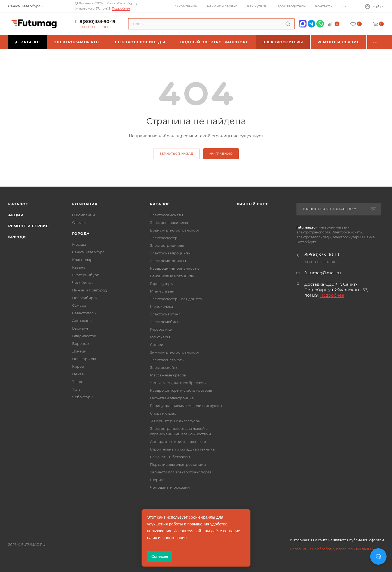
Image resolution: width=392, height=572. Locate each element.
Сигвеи (157, 345)
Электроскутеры (165, 238)
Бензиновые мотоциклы (172, 276)
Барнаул (80, 328)
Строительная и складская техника (182, 449)
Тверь (78, 382)
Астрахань (82, 321)
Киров (78, 366)
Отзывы (79, 223)
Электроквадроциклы (170, 253)
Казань (79, 267)
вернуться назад (177, 154)
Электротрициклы (167, 245)
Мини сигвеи (162, 291)
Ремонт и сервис (28, 226)
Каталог (18, 204)
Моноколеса (162, 306)
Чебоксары (83, 397)
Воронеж (81, 343)
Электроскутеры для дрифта (176, 299)
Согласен (160, 556)
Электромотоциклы (168, 261)
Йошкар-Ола (84, 359)
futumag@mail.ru (323, 273)
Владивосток (84, 336)
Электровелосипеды (169, 223)
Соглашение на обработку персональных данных (332, 549)
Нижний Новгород (89, 290)
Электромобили (165, 322)
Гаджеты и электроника (172, 398)
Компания (85, 204)
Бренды (17, 237)
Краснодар (82, 260)
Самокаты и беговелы (170, 457)
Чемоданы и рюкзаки (170, 487)
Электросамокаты (166, 215)
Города (81, 233)
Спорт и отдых (163, 413)
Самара (79, 305)
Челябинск (82, 282)
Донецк (79, 351)
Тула (76, 389)
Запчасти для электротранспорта (181, 472)
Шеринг (157, 480)
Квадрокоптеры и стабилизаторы (181, 390)
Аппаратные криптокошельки (178, 442)
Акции (16, 215)
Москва (79, 244)
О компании (84, 215)
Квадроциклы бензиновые (175, 268)
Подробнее (121, 8)
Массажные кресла (168, 375)
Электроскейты (164, 367)
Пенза (78, 374)
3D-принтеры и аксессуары (175, 421)
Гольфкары (160, 337)
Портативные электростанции (178, 464)
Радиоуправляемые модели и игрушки (186, 406)
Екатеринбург (85, 275)
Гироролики (161, 329)
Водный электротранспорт (175, 230)
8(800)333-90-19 (97, 22)
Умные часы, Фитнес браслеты (178, 383)
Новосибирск (85, 298)
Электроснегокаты (167, 360)
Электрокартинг (165, 314)
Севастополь (84, 313)
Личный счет (252, 204)
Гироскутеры (162, 284)
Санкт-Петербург (88, 252)
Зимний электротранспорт (175, 352)
